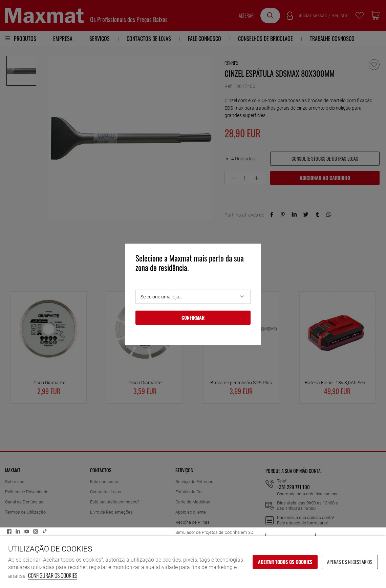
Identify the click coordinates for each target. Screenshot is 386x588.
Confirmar (193, 318)
